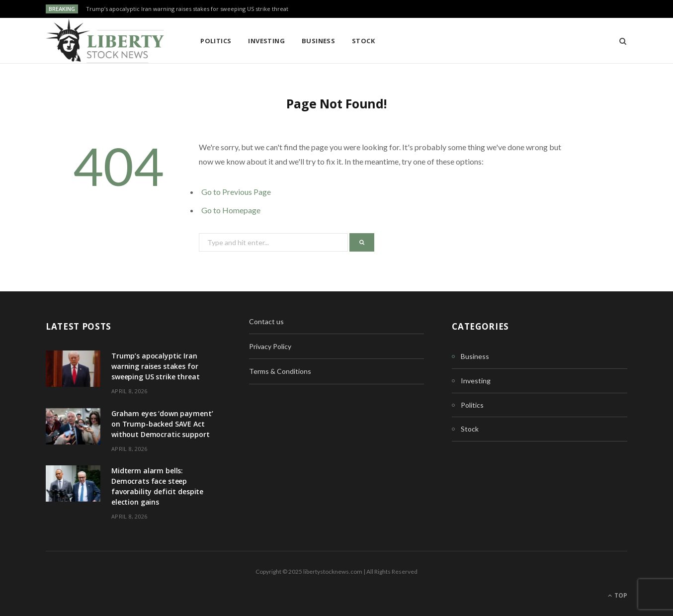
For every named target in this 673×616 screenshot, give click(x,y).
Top (618, 595)
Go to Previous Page (236, 192)
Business (319, 41)
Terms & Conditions (280, 371)
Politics (216, 41)
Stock (363, 41)
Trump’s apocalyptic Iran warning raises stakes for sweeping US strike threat (187, 9)
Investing (266, 41)
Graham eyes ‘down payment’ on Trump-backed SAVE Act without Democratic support (162, 424)
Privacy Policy (270, 346)
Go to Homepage (231, 210)
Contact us (266, 321)
